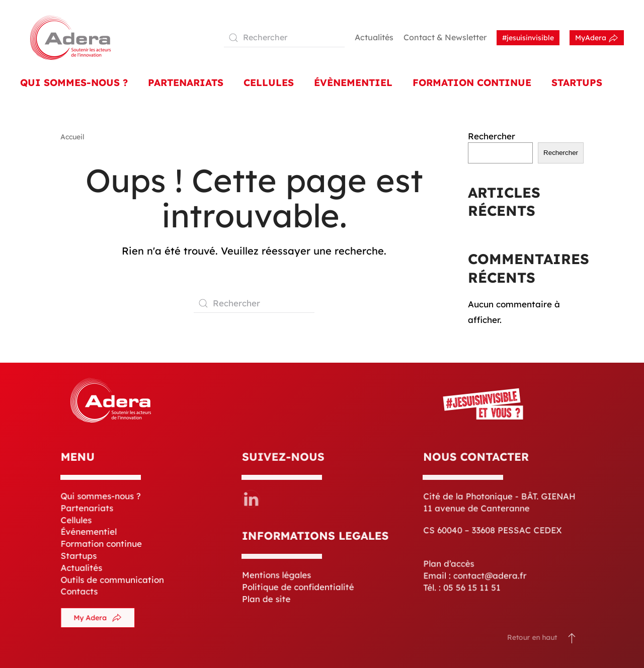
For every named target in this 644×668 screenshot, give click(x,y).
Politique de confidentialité (298, 587)
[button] (566, 638)
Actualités (374, 37)
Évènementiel (353, 82)
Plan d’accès (450, 563)
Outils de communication (113, 579)
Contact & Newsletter (445, 37)
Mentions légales (277, 575)
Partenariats (186, 82)
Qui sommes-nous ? (101, 497)
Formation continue (102, 544)
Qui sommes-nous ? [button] (74, 82)
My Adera (99, 618)
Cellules (269, 82)
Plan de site (267, 599)
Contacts (80, 591)
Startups (577, 82)
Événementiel (90, 532)
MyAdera (597, 38)
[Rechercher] (284, 38)
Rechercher (492, 136)
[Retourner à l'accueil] (70, 37)
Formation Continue (472, 82)
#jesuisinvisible (528, 38)
